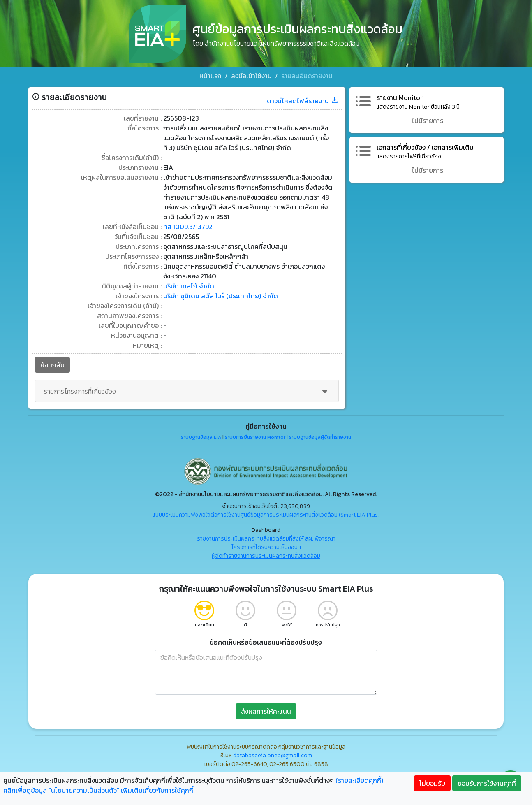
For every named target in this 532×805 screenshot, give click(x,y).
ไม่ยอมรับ (432, 783)
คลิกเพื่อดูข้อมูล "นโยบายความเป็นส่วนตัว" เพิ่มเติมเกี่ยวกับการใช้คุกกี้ (98, 790)
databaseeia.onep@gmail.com (273, 755)
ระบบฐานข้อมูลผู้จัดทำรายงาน (320, 437)
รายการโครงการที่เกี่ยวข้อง (187, 391)
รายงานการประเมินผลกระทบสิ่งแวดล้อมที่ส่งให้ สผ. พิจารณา (266, 539)
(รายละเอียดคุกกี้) (359, 780)
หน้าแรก (210, 76)
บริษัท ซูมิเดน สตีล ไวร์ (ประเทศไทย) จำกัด (221, 296)
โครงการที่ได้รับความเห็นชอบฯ (266, 547)
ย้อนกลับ (52, 365)
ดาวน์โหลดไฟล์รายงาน (303, 101)
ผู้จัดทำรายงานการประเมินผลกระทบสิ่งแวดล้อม (266, 556)
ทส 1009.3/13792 (188, 227)
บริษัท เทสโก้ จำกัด (189, 286)
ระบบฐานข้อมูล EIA (201, 437)
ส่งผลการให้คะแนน (266, 711)
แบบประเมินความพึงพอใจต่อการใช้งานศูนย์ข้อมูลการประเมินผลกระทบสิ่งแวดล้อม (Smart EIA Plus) (266, 515)
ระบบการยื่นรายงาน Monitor (255, 437)
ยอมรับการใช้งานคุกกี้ (487, 783)
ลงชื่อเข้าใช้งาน (251, 76)
